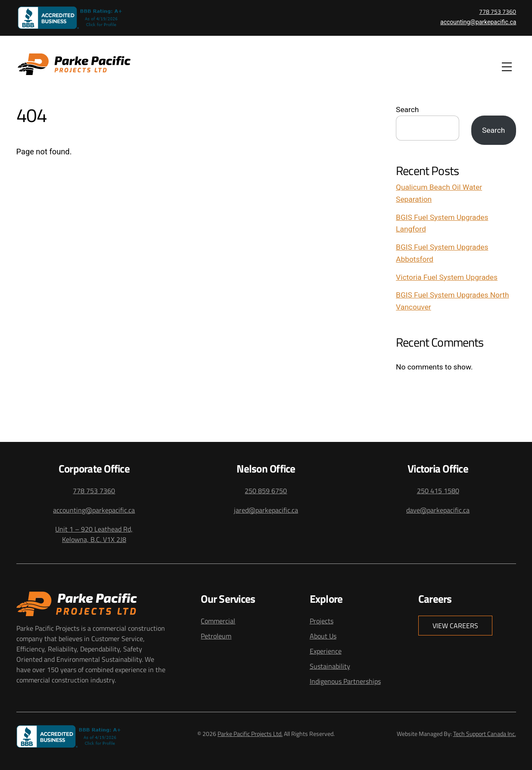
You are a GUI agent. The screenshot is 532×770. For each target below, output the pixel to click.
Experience (326, 651)
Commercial (218, 621)
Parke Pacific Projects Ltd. (250, 734)
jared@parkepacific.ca (266, 510)
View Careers (455, 626)
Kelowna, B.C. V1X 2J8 (94, 539)
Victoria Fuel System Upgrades (447, 277)
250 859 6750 (266, 491)
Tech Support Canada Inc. (485, 734)
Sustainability (330, 666)
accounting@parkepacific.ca (478, 22)
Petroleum (216, 636)
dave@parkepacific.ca (438, 510)
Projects (322, 621)
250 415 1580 (438, 491)
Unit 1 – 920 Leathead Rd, (94, 529)
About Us (323, 636)
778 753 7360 (498, 11)
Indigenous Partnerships (345, 681)
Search (407, 110)
